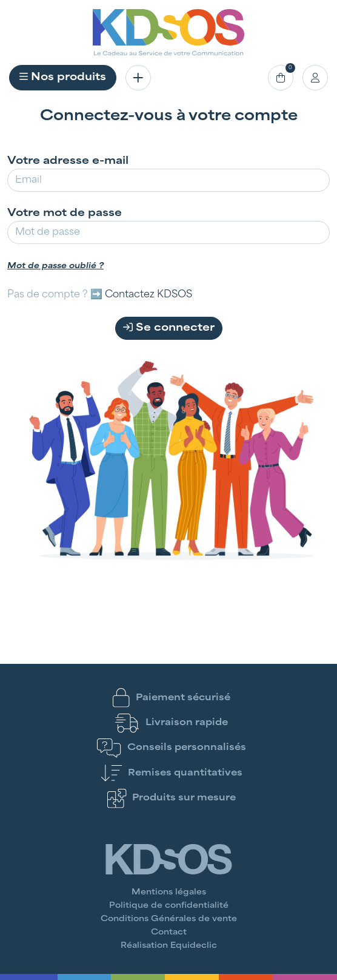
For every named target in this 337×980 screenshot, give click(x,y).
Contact (169, 933)
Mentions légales (169, 893)
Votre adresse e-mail (68, 161)
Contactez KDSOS (148, 295)
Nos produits (63, 77)
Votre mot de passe (65, 214)
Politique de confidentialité (169, 906)
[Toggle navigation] (138, 78)
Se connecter (169, 328)
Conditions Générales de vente (169, 919)
